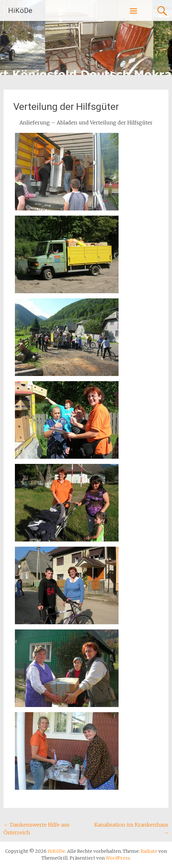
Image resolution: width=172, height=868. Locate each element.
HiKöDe (20, 11)
